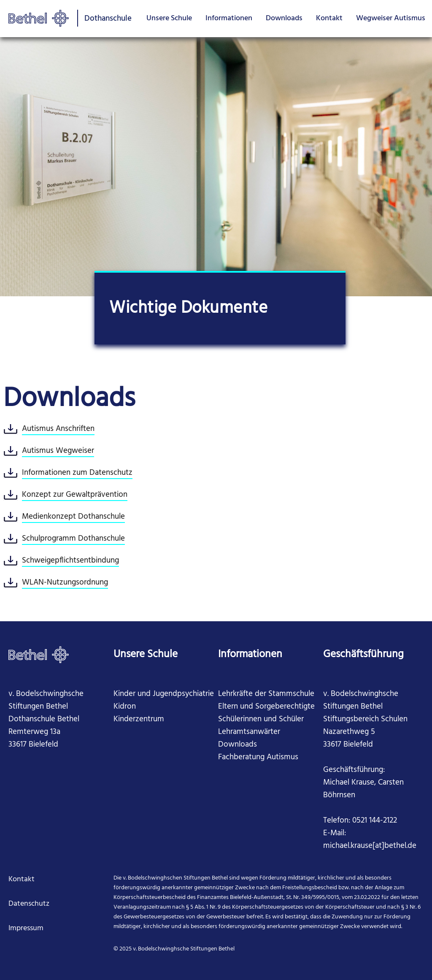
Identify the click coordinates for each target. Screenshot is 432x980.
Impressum (26, 928)
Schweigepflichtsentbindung (70, 560)
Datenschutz (29, 904)
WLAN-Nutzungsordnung (65, 582)
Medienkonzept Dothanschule (73, 517)
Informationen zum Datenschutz (77, 473)
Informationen (229, 18)
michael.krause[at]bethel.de (370, 846)
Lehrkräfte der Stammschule (266, 694)
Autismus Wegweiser (58, 451)
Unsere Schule (169, 18)
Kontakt (329, 18)
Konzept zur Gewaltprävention (75, 495)
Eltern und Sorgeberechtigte (266, 707)
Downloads (284, 18)
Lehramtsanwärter (249, 732)
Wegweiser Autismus (391, 18)
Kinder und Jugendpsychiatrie (164, 694)
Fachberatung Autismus (258, 757)
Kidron (125, 707)
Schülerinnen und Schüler (261, 719)
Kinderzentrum (139, 719)
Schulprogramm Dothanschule (73, 539)
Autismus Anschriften (58, 429)
